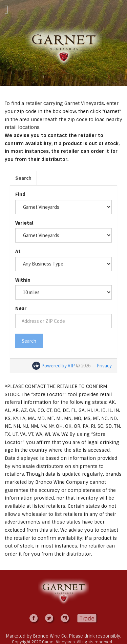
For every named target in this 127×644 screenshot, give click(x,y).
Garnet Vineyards (64, 48)
